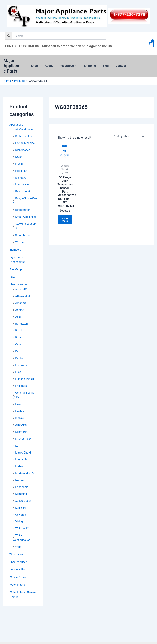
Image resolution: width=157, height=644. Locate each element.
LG (17, 445)
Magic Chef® (24, 452)
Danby (19, 359)
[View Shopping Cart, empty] (150, 43)
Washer (20, 244)
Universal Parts (20, 567)
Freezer (20, 163)
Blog (105, 66)
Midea (19, 465)
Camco (20, 345)
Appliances (17, 124)
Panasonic (22, 486)
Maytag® (21, 459)
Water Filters (18, 582)
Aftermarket (23, 298)
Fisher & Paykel (26, 379)
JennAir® (22, 425)
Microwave (23, 183)
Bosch (19, 332)
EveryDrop (16, 271)
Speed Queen (24, 499)
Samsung (22, 493)
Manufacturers (19, 286)
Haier (19, 404)
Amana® (21, 305)
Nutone (20, 479)
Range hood (23, 190)
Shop (36, 66)
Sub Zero (21, 506)
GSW (13, 279)
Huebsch (21, 411)
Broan (19, 338)
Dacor (19, 352)
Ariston (20, 311)
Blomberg (16, 252)
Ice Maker (22, 176)
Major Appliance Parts (13, 66)
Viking (19, 520)
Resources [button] (69, 66)
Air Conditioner (25, 129)
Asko (19, 318)
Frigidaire (21, 386)
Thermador (17, 552)
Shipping (90, 66)
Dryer (19, 156)
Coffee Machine (26, 143)
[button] (76, 66)
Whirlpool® (23, 527)
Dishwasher (23, 149)
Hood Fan (22, 170)
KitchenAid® (24, 438)
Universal (21, 513)
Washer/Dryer (19, 575)
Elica (18, 373)
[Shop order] (129, 136)
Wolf (18, 545)
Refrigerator (23, 208)
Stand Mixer (23, 238)
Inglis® (20, 418)
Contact (119, 66)
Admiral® (22, 291)
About (50, 66)
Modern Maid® (25, 472)
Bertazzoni (22, 325)
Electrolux (22, 366)
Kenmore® (23, 431)
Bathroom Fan (25, 136)
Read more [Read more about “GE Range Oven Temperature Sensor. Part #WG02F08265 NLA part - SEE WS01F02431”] (66, 224)
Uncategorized (19, 560)
